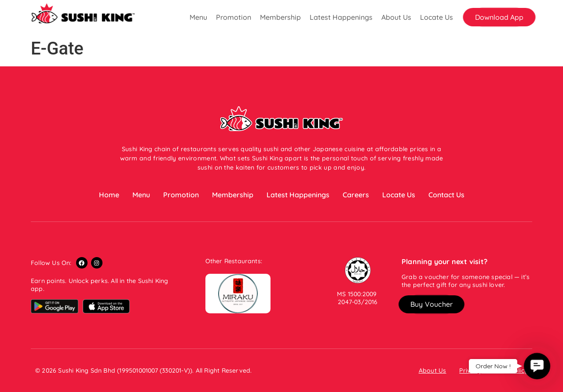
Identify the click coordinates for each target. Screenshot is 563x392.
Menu (198, 17)
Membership (280, 17)
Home (109, 195)
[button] (499, 17)
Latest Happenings (341, 17)
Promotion (234, 17)
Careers (356, 195)
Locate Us (437, 17)
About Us (396, 17)
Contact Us (446, 195)
